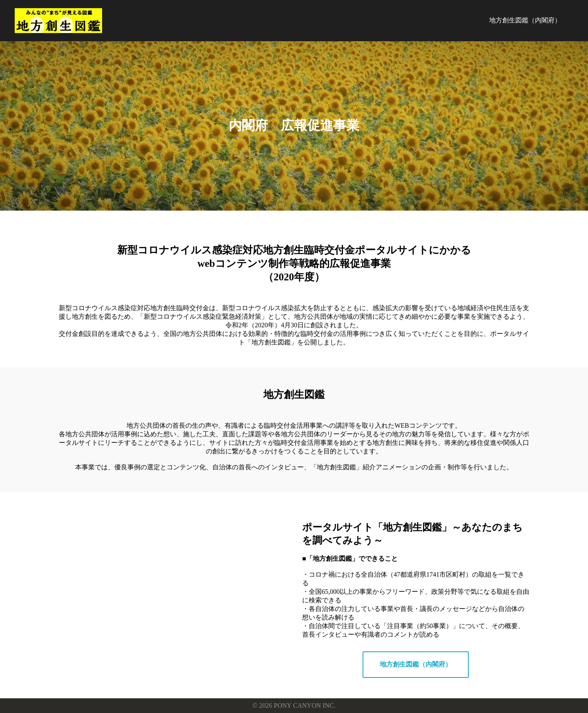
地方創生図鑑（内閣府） (525, 20)
